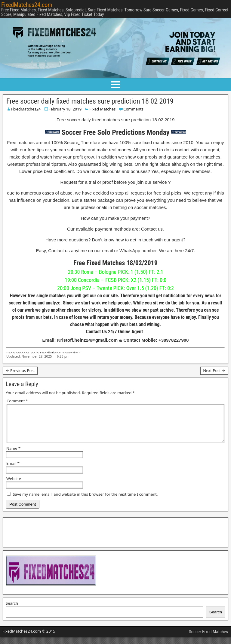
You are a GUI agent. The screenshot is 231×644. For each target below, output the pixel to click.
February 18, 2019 (65, 109)
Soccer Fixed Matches (208, 639)
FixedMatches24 (26, 109)
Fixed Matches (102, 109)
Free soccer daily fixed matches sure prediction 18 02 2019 (90, 101)
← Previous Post (20, 370)
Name (13, 455)
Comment (17, 401)
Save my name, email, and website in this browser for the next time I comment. (85, 501)
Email (13, 470)
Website (14, 486)
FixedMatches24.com (27, 5)
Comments (133, 109)
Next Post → (214, 370)
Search (12, 610)
